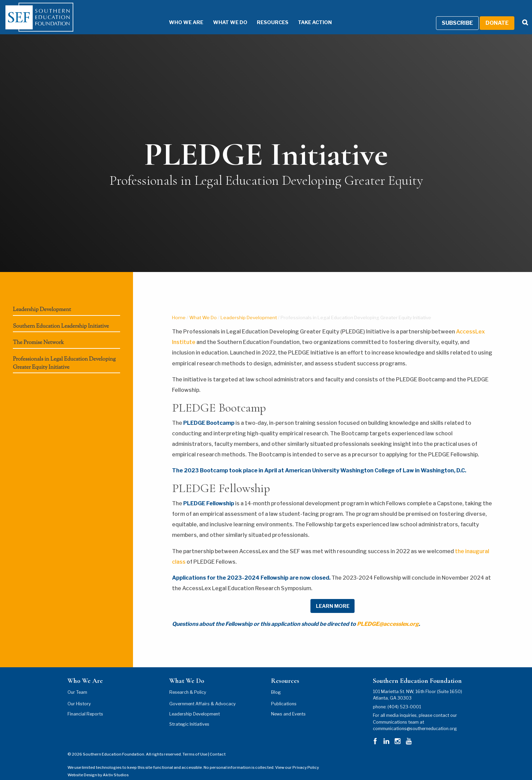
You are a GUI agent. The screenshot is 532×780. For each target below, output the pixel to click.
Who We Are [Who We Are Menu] (176, 14)
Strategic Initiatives (189, 715)
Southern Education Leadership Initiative (61, 318)
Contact (218, 746)
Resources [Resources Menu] (262, 14)
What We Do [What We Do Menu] (220, 14)
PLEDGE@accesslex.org (388, 615)
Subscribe (457, 14)
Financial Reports (85, 705)
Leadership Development (42, 301)
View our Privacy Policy (297, 759)
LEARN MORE (333, 597)
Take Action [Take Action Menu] (305, 14)
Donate (497, 14)
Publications (284, 695)
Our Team (77, 683)
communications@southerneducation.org (415, 720)
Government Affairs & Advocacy (203, 695)
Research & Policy (188, 683)
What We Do (203, 309)
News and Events (288, 705)
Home (179, 309)
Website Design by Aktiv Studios (98, 766)
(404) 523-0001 (404, 698)
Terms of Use (195, 746)
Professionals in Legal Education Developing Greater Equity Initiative (64, 355)
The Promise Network (38, 334)
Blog (276, 683)
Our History (79, 695)
